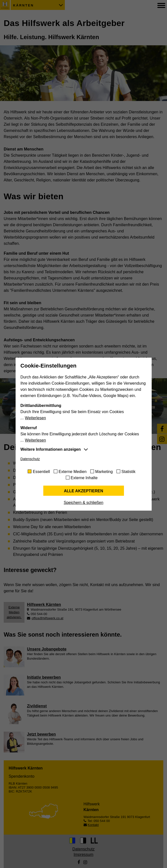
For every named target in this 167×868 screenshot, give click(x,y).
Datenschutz (30, 459)
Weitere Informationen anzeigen (51, 449)
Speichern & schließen (83, 503)
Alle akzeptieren (83, 491)
